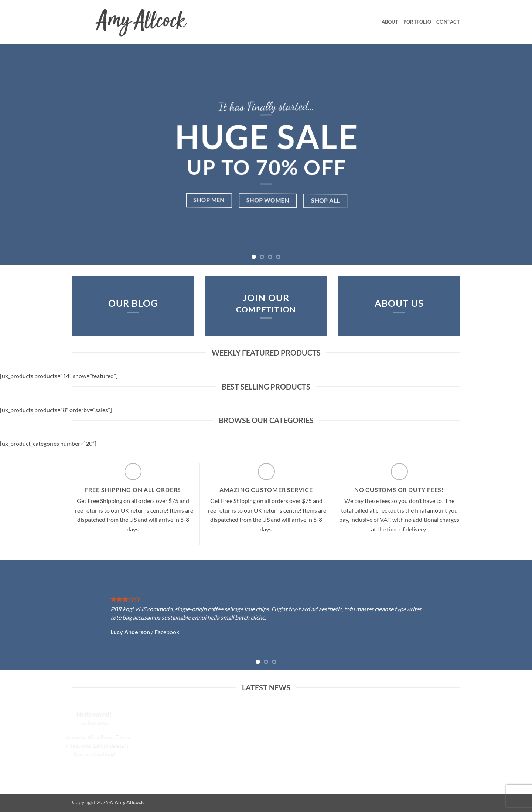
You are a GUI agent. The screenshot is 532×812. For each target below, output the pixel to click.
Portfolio (417, 22)
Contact (448, 22)
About (390, 22)
